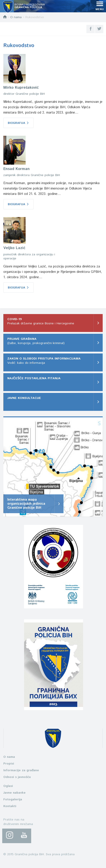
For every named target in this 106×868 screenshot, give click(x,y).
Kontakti (10, 806)
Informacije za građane (21, 770)
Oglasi (8, 786)
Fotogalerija (13, 799)
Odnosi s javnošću (17, 777)
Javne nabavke (14, 793)
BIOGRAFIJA (18, 123)
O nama (16, 17)
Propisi (9, 764)
